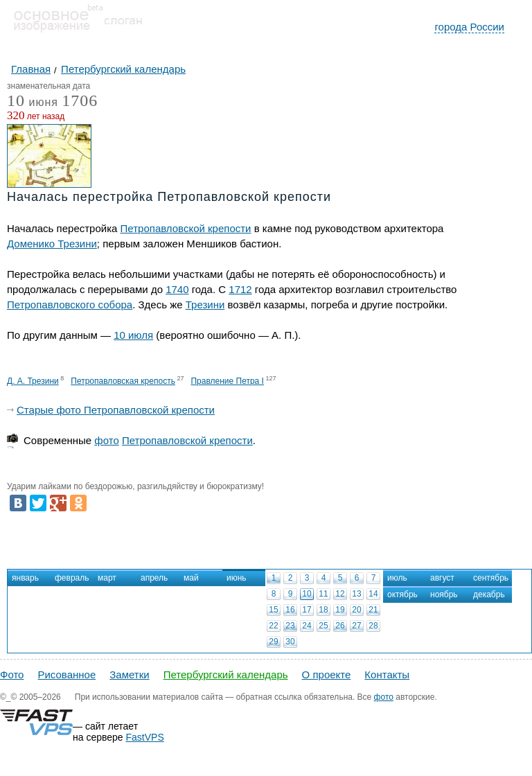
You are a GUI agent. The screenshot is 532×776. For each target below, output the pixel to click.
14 (373, 594)
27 (356, 626)
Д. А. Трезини (33, 381)
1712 (240, 289)
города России (469, 27)
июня (33, 103)
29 (273, 642)
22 (273, 626)
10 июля (133, 335)
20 (356, 610)
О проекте (327, 674)
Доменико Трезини (52, 244)
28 (373, 626)
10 (307, 594)
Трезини (205, 305)
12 (340, 594)
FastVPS (145, 737)
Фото (12, 674)
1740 (177, 289)
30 (290, 642)
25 (323, 626)
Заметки (129, 674)
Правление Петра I (227, 381)
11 (323, 594)
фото (106, 440)
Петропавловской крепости (186, 228)
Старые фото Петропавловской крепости (116, 410)
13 (356, 594)
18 (323, 610)
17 (307, 610)
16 (290, 610)
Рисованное (66, 674)
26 (340, 626)
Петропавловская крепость (123, 381)
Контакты (387, 674)
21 (373, 610)
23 (290, 626)
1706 (80, 100)
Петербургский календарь (226, 674)
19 (340, 610)
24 (307, 626)
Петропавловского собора (70, 305)
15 (273, 610)
